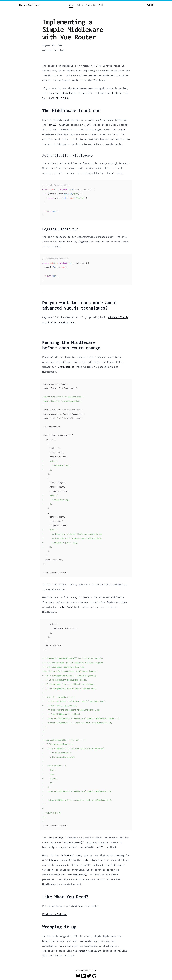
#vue (62, 50)
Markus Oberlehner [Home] (30, 5)
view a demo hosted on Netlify (73, 93)
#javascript (50, 50)
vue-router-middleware (87, 951)
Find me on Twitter (54, 914)
